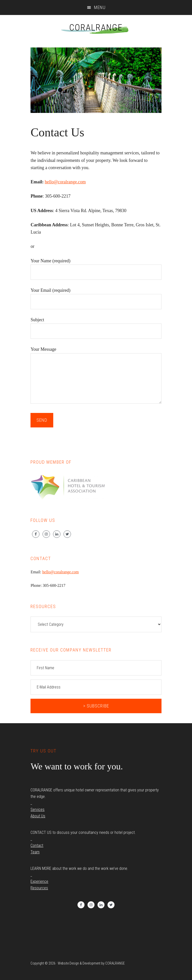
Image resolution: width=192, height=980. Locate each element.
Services (37, 810)
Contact (37, 845)
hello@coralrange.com (65, 182)
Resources (39, 888)
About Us (38, 816)
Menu (100, 7)
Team (35, 852)
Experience (39, 881)
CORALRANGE (96, 27)
